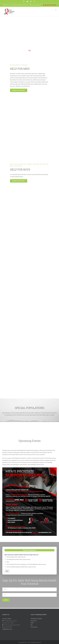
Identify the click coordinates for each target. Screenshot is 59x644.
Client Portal (34, 627)
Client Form (34, 621)
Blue (8, 562)
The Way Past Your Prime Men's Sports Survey (18, 559)
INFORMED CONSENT (36, 619)
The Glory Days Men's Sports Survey (16, 557)
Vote (7, 571)
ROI (32, 625)
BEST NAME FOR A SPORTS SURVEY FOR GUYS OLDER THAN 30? (22, 555)
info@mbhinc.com (7, 629)
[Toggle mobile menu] (56, 10)
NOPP (32, 623)
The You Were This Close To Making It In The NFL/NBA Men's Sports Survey (26, 564)
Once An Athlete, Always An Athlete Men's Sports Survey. (21, 567)
